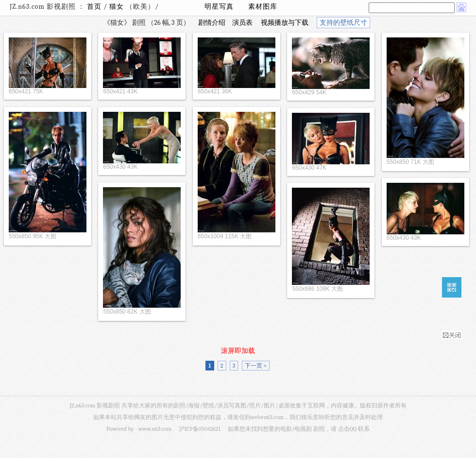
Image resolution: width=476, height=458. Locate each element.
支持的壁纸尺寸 (343, 23)
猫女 (117, 7)
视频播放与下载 (285, 23)
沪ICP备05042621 (200, 429)
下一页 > (256, 366)
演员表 (242, 23)
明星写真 (219, 7)
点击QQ (347, 429)
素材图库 (263, 7)
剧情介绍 (212, 23)
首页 (94, 7)
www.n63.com (155, 429)
